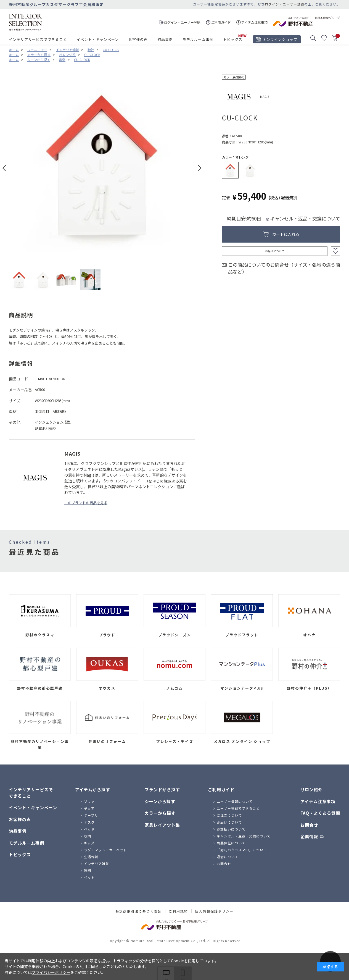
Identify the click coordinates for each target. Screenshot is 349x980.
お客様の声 (138, 39)
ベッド (89, 829)
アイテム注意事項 (318, 801)
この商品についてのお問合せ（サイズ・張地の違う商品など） (284, 268)
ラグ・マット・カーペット (105, 850)
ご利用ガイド (221, 789)
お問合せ (224, 864)
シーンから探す (160, 801)
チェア (89, 808)
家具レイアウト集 (162, 825)
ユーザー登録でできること (238, 808)
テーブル (91, 815)
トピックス (233, 39)
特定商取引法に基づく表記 (139, 911)
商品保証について (231, 843)
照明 (88, 870)
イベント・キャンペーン (98, 39)
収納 (88, 836)
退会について (228, 857)
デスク (89, 822)
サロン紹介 (311, 789)
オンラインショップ (280, 39)
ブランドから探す (162, 789)
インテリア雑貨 (96, 864)
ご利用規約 (178, 911)
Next (200, 168)
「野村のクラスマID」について (242, 850)
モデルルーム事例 (198, 39)
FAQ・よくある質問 (320, 813)
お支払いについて (231, 829)
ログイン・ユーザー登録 (285, 4)
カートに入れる (286, 234)
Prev (4, 168)
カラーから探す (160, 813)
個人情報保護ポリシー (214, 911)
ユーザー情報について (235, 801)
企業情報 (309, 836)
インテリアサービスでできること (38, 39)
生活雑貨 (91, 857)
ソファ (89, 801)
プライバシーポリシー (51, 972)
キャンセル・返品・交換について (305, 218)
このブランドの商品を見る (86, 503)
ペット (89, 877)
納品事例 (165, 39)
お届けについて (275, 251)
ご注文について (229, 815)
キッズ (89, 843)
